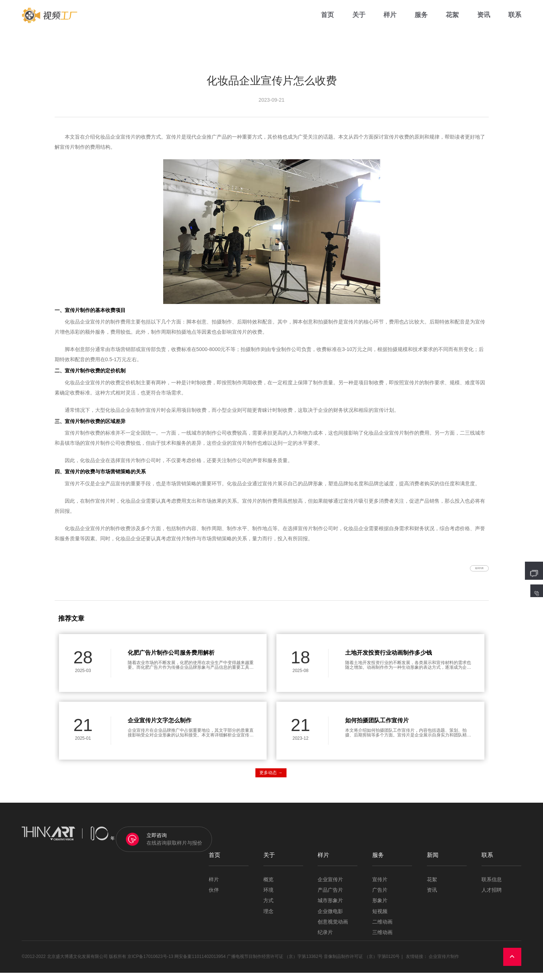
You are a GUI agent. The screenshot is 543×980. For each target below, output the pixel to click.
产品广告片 (330, 897)
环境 (268, 897)
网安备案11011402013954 (200, 964)
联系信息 (492, 887)
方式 (268, 908)
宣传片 (380, 887)
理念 (268, 919)
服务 (421, 22)
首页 (327, 22)
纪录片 (325, 940)
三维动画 (382, 940)
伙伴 (214, 897)
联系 (515, 22)
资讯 (484, 22)
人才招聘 (492, 897)
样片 (390, 22)
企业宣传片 (330, 887)
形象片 (380, 908)
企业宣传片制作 (444, 964)
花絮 (452, 22)
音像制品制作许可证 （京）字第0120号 (362, 964)
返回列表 (467, 572)
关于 (359, 22)
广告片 (380, 897)
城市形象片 (330, 908)
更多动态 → (271, 780)
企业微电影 (330, 919)
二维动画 (382, 929)
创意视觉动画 (333, 929)
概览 (268, 887)
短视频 (380, 919)
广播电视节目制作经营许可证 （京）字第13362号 (275, 964)
